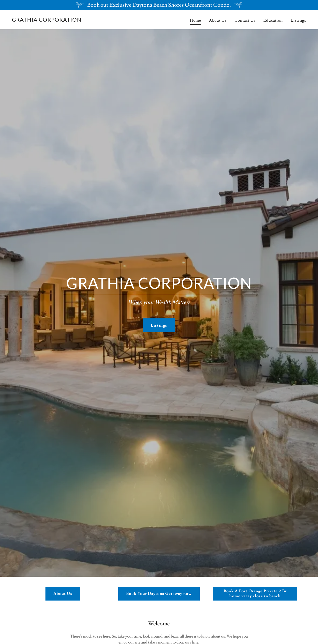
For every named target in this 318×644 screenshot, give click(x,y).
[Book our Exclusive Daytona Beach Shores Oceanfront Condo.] (159, 5)
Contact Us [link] (245, 20)
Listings (159, 325)
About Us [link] (218, 20)
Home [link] (195, 20)
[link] (47, 20)
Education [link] (273, 20)
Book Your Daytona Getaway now (159, 594)
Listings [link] (298, 20)
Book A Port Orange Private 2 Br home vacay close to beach (255, 594)
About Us (63, 594)
